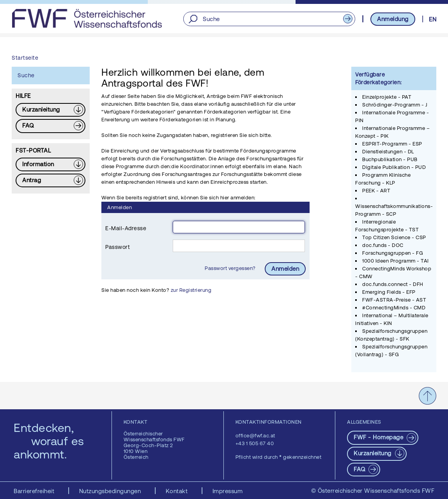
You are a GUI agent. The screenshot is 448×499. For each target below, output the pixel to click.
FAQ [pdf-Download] (360, 469)
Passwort (118, 247)
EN (433, 19)
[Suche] (269, 19)
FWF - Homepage (379, 437)
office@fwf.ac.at (255, 436)
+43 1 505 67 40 (255, 443)
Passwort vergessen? (231, 268)
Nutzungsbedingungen (111, 491)
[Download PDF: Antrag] (50, 180)
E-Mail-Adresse (126, 228)
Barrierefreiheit (35, 491)
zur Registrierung (191, 290)
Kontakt (178, 491)
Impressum (228, 491)
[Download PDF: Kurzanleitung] (50, 110)
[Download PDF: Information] (50, 164)
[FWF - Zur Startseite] (87, 18)
